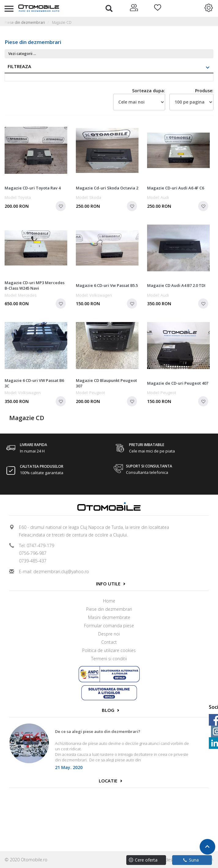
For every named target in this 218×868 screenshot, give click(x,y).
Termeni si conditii (109, 659)
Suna (191, 860)
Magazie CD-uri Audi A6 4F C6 (176, 188)
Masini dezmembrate (109, 617)
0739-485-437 (33, 561)
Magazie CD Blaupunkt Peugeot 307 (106, 383)
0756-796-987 (33, 553)
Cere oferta (146, 860)
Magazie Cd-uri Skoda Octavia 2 (107, 188)
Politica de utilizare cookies (109, 650)
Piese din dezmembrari (25, 22)
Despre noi (109, 634)
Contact (109, 642)
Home (109, 601)
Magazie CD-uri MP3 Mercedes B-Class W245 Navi (35, 285)
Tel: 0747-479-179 (37, 546)
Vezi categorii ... (22, 54)
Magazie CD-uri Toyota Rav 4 (33, 188)
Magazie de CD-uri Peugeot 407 (178, 383)
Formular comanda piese (109, 626)
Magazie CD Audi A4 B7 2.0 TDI (176, 285)
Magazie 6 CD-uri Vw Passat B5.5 (107, 285)
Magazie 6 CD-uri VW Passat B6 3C (34, 383)
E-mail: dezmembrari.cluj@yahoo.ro (54, 571)
